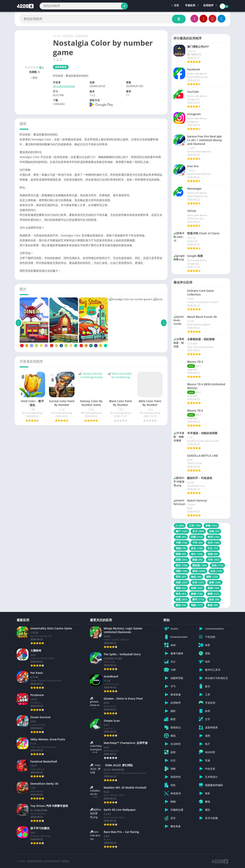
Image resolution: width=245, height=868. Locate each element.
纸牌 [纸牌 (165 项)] (197, 588)
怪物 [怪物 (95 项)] (181, 554)
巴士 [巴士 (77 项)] (213, 548)
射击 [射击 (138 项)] (197, 548)
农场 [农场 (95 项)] (214, 531)
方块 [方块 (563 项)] (213, 560)
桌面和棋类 (82, 36)
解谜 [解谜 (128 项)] (197, 594)
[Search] (84, 6)
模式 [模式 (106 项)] (181, 565)
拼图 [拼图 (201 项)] (181, 560)
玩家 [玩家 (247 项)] (181, 582)
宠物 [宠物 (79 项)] (181, 548)
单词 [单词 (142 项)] (213, 537)
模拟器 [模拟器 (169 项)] (199, 565)
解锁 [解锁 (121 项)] (213, 594)
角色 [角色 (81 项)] (181, 594)
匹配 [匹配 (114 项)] (197, 537)
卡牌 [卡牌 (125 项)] (181, 543)
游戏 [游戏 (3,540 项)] (199, 571)
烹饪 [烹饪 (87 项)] (181, 577)
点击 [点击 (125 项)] (216, 571)
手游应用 (190, 6)
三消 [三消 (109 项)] (195, 525)
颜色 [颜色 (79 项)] (181, 605)
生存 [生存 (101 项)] (198, 582)
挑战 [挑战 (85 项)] (197, 560)
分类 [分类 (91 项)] (181, 537)
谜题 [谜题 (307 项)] (181, 599)
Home (57, 36)
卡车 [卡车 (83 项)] (197, 543)
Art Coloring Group (64, 86)
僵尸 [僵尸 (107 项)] (181, 531)
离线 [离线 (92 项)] (181, 588)
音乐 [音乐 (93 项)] (214, 599)
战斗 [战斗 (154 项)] (197, 554)
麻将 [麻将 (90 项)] (213, 605)
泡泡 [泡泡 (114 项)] (217, 565)
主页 (175, 6)
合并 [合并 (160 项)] (213, 543)
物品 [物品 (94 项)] (196, 577)
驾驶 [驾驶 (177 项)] (197, 605)
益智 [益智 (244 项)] (215, 582)
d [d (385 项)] (180, 525)
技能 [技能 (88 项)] (213, 554)
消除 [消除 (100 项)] (181, 571)
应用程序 (208, 6)
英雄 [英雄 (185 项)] (213, 588)
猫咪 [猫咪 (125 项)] (212, 577)
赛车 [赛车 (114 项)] (198, 599)
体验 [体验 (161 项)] (211, 525)
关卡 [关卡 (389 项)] (198, 531)
